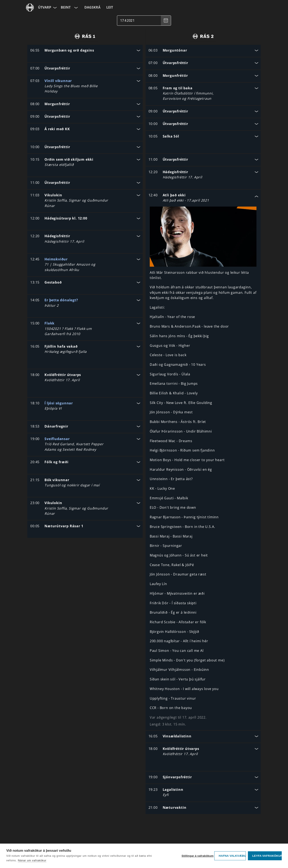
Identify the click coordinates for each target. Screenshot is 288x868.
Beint (66, 7)
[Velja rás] (76, 8)
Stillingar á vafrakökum (197, 856)
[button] (85, 51)
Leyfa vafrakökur (267, 856)
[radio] (85, 36)
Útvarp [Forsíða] (45, 7)
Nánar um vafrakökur (32, 860)
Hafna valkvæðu (232, 856)
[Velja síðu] (55, 8)
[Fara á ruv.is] (30, 8)
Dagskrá (92, 7)
